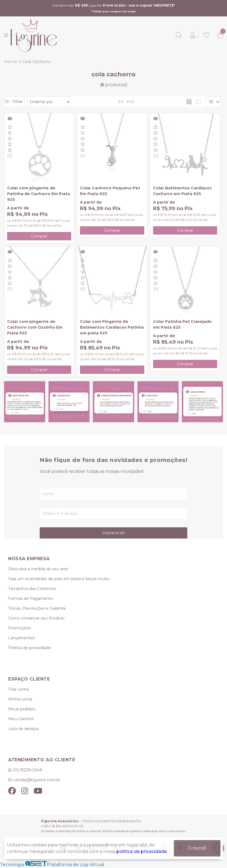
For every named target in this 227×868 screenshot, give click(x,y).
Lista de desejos (24, 729)
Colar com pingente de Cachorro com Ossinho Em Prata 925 (35, 327)
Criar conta (18, 689)
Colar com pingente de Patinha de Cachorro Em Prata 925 (38, 194)
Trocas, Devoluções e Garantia (37, 608)
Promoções (19, 628)
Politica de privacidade (30, 648)
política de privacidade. (142, 851)
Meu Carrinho (21, 719)
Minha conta (20, 699)
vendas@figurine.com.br (37, 780)
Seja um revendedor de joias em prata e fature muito (59, 579)
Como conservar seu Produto (36, 618)
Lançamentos (21, 638)
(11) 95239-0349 (28, 770)
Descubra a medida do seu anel (38, 569)
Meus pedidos (22, 709)
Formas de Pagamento (31, 598)
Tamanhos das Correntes (32, 589)
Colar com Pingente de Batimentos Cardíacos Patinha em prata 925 (112, 327)
